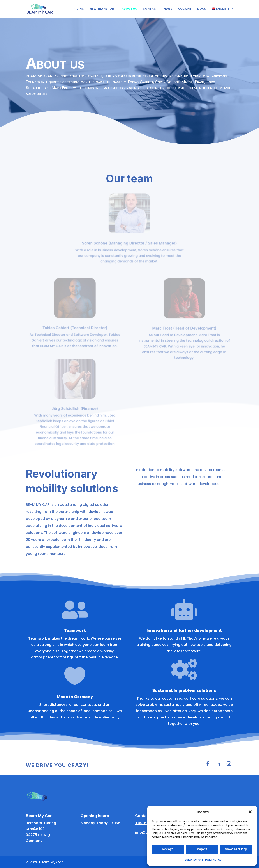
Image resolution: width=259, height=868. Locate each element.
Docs (202, 9)
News (168, 9)
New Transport (103, 9)
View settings (236, 849)
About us (129, 9)
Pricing (78, 9)
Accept (168, 849)
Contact (150, 9)
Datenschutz (194, 860)
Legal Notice (213, 860)
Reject (202, 849)
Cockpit (185, 9)
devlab (95, 512)
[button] (250, 812)
